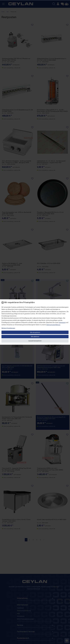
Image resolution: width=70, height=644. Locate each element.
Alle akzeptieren (35, 332)
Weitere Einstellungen (8, 328)
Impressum (62, 322)
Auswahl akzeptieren (35, 341)
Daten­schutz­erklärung (53, 325)
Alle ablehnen (35, 337)
